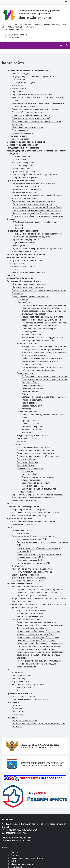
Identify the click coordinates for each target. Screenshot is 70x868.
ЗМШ (9, 527)
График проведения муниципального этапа (42, 358)
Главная (14, 852)
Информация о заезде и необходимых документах (35, 513)
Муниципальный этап (27, 344)
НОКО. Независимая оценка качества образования (35, 222)
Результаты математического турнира (35, 572)
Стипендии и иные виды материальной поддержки (36, 109)
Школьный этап (24, 302)
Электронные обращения (24, 163)
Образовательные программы (25, 864)
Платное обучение (20, 533)
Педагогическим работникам (25, 243)
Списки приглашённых (32, 480)
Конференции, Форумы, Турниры (27, 619)
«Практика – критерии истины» (31, 610)
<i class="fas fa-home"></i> (20, 278)
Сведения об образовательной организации (29, 71)
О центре (15, 855)
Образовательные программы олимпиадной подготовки (38, 495)
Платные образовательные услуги (28, 112)
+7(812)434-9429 (27, 27)
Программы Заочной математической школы (33, 536)
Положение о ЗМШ (21, 530)
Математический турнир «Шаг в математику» (33, 569)
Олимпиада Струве (26, 465)
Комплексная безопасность (21, 258)
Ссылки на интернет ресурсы (25, 575)
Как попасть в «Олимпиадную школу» (30, 516)
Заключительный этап (27, 412)
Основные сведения (21, 74)
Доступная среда (20, 130)
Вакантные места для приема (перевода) (31, 118)
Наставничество (19, 89)
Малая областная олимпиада (30, 468)
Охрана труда (18, 263)
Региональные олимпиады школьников (36, 453)
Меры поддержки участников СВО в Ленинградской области (37, 151)
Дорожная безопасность (23, 266)
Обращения (13, 154)
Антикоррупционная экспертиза (27, 189)
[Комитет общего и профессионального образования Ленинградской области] (35, 764)
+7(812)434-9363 (12, 27)
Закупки (11, 275)
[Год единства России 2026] (35, 778)
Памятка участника (31, 391)
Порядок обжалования (22, 169)
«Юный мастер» (19, 679)
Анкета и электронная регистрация (38, 477)
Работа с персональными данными (28, 272)
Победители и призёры (33, 486)
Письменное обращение (23, 166)
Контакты (26, 409)
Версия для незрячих (14, 37)
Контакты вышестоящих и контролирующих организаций (39, 723)
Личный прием (19, 160)
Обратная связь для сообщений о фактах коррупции (36, 213)
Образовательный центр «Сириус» (24, 145)
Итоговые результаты (32, 400)
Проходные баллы (30, 382)
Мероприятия (18, 711)
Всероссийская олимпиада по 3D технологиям (38, 456)
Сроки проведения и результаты (37, 483)
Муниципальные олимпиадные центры (30, 284)
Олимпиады (17, 444)
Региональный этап (26, 373)
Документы (17, 86)
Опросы (11, 219)
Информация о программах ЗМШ (32, 539)
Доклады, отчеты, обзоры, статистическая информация (38, 216)
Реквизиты (17, 726)
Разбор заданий (29, 403)
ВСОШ (10, 504)
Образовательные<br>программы (24, 507)
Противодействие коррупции (21, 180)
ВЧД (9, 670)
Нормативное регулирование (26, 240)
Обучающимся (19, 246)
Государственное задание (24, 83)
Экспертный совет (21, 139)
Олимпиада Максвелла (28, 462)
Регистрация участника (33, 388)
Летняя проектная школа (23, 696)
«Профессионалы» (21, 682)
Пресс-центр (13, 702)
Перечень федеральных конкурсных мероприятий (40, 590)
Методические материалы (24, 192)
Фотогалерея (18, 714)
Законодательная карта (23, 133)
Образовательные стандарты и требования (32, 94)
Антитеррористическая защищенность (26, 255)
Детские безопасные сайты (25, 252)
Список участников (31, 424)
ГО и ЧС (15, 269)
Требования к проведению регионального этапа (44, 376)
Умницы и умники (25, 492)
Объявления (18, 708)
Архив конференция (26, 667)
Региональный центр (17, 136)
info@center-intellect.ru (15, 30)
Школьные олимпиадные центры (28, 287)
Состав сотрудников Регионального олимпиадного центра (39, 290)
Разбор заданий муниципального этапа (40, 361)
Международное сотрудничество (27, 127)
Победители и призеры (33, 427)
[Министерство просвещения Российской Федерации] (35, 746)
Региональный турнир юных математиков (36, 622)
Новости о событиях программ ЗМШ (34, 563)
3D (18, 691)
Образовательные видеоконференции (26, 142)
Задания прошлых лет (32, 335)
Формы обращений (21, 157)
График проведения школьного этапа (39, 326)
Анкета (25, 394)
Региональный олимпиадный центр (24, 281)
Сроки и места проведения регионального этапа (44, 379)
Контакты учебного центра (24, 720)
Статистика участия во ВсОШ (30, 438)
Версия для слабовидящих (16, 34)
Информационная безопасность (23, 231)
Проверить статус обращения (26, 172)
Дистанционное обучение (20, 519)
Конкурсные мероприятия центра (28, 587)
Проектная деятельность (19, 693)
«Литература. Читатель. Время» (31, 613)
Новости (16, 705)
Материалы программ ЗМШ (30, 560)
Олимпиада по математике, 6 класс (28, 581)
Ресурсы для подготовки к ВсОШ (32, 435)
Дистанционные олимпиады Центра (34, 447)
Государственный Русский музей (23, 148)
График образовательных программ (29, 510)
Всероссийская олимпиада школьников (30, 296)
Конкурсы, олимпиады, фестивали (28, 685)
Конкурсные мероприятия (20, 584)
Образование (18, 91)
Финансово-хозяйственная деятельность (31, 115)
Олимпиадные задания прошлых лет (39, 489)
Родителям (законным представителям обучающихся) (37, 249)
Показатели (17, 225)
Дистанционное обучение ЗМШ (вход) (29, 578)
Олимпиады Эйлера (26, 459)
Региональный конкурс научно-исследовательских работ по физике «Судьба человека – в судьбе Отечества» (41, 655)
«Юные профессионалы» (23, 676)
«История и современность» (30, 616)
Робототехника (24, 688)
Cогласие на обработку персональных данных (43, 397)
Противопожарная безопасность (27, 261)
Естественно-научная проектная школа (30, 699)
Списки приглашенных (32, 385)
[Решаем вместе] (35, 796)
